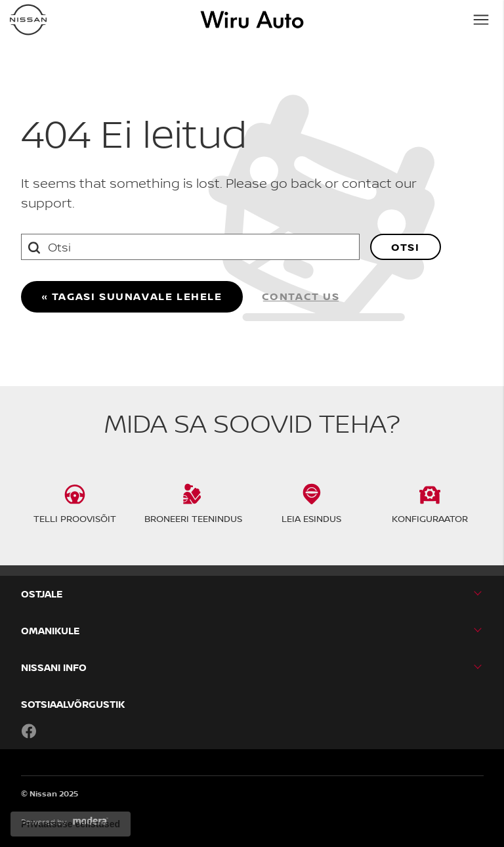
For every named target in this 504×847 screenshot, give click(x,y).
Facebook (29, 731)
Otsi (405, 247)
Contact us (301, 296)
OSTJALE (42, 594)
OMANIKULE (50, 631)
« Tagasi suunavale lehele (132, 296)
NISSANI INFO (54, 667)
